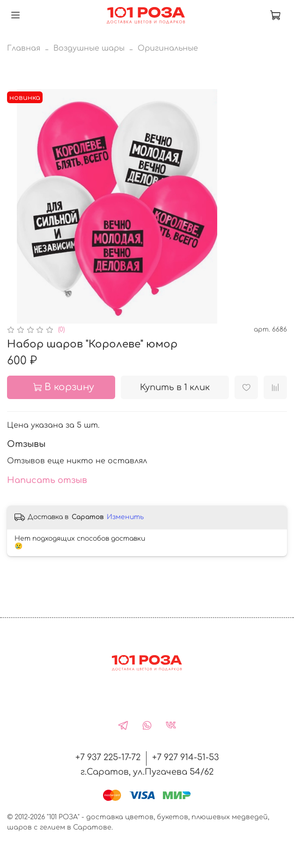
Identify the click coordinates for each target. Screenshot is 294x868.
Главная (24, 48)
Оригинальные (168, 48)
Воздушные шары (89, 48)
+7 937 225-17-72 (108, 757)
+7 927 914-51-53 (186, 757)
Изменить (125, 517)
